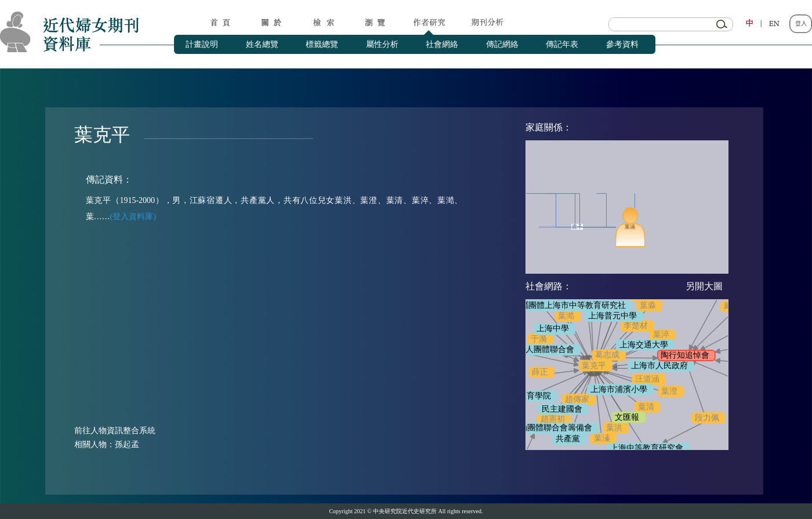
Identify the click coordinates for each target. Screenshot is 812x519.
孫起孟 (127, 444)
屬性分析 (382, 44)
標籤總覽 (322, 44)
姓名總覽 (262, 44)
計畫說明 (202, 44)
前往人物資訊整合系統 (115, 431)
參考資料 (622, 44)
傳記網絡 (502, 44)
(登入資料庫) (133, 217)
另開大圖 (704, 286)
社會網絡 (442, 44)
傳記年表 (562, 44)
